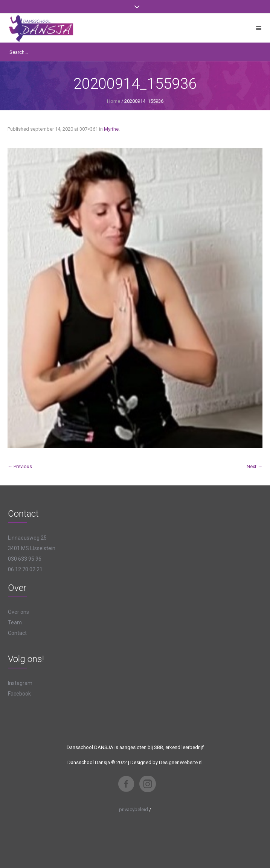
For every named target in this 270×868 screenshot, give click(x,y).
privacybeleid (133, 809)
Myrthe (111, 129)
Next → (255, 466)
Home (114, 101)
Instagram (20, 683)
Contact (17, 633)
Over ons (18, 612)
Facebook (19, 694)
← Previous (20, 466)
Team (15, 622)
